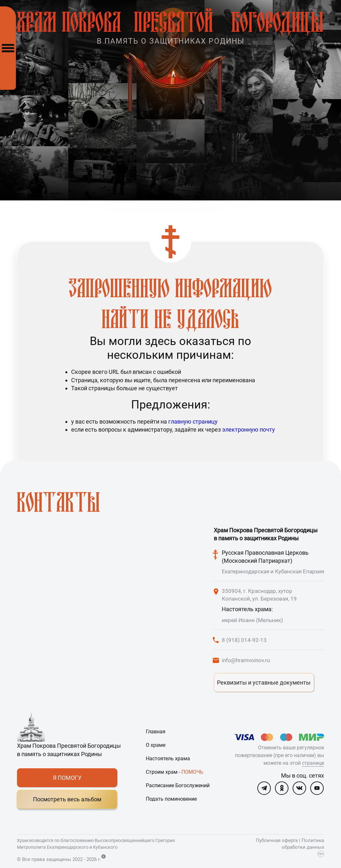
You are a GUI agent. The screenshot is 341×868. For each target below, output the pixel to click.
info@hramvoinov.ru (246, 660)
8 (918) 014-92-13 (244, 640)
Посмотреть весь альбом (67, 799)
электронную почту (249, 430)
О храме (156, 745)
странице (313, 763)
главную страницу (193, 421)
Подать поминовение (171, 799)
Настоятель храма (168, 758)
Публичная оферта (277, 840)
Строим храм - (175, 772)
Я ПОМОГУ (67, 778)
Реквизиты (264, 683)
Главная (156, 732)
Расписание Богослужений (178, 785)
